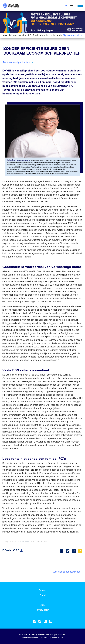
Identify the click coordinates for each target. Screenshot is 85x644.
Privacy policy (43, 610)
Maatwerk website (30, 638)
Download (13, 550)
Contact (42, 590)
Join (43, 605)
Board (43, 595)
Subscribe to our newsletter (66, 572)
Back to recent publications (17, 62)
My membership (72, 35)
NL (66, 5)
